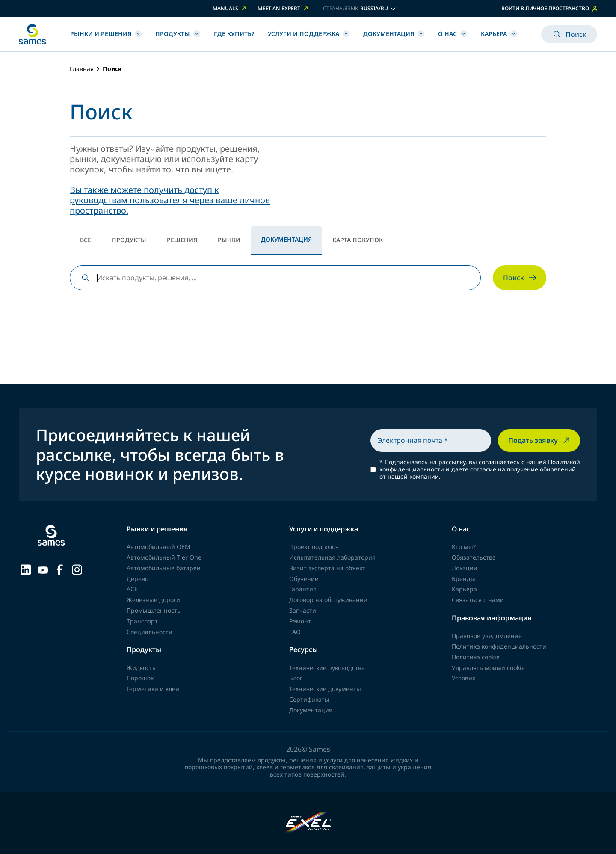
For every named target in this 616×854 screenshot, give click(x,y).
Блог (296, 678)
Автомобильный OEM (158, 547)
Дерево (138, 579)
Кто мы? (464, 547)
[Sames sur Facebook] (60, 569)
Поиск (569, 34)
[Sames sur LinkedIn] (26, 569)
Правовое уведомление (487, 636)
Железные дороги (153, 600)
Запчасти (303, 610)
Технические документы (325, 689)
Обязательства (474, 557)
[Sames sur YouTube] (43, 569)
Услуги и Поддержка (309, 34)
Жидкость (141, 668)
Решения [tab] (182, 240)
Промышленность (154, 610)
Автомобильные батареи (164, 568)
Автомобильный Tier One (164, 557)
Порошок (140, 678)
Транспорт (142, 621)
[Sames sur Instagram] (77, 569)
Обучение (304, 579)
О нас (453, 34)
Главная (82, 69)
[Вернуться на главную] (33, 34)
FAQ (295, 632)
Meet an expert (283, 9)
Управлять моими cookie (488, 668)
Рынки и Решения (106, 34)
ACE (132, 589)
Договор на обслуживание (328, 600)
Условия (464, 678)
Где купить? (234, 34)
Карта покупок (358, 240)
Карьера (499, 34)
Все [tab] (86, 240)
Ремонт (300, 621)
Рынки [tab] (229, 240)
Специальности (150, 632)
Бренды (463, 579)
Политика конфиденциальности (499, 646)
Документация (394, 34)
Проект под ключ (314, 547)
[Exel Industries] (308, 823)
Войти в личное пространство (549, 8)
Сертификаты (309, 699)
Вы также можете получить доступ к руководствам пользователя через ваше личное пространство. (170, 200)
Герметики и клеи (153, 689)
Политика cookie (476, 657)
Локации (465, 568)
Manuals (230, 9)
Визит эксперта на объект (327, 568)
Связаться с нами (478, 600)
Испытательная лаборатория (332, 557)
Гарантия (303, 589)
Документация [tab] (286, 239)
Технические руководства (327, 668)
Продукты (178, 34)
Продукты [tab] (129, 240)
